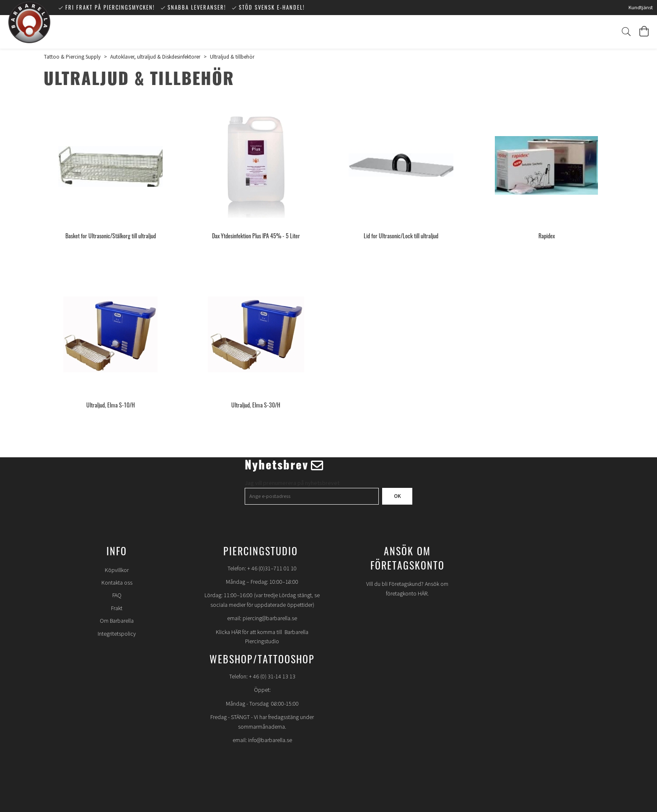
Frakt (117, 608)
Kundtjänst (641, 8)
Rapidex (547, 236)
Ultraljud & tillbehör (232, 57)
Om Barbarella (117, 621)
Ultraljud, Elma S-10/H (111, 405)
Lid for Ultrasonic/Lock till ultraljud (401, 236)
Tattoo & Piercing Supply (72, 57)
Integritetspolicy (117, 634)
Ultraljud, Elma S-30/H (256, 405)
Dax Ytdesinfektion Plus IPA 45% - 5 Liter (256, 236)
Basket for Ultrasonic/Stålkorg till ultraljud (111, 236)
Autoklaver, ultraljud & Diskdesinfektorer (155, 57)
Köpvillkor (117, 570)
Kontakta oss (117, 583)
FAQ (117, 595)
